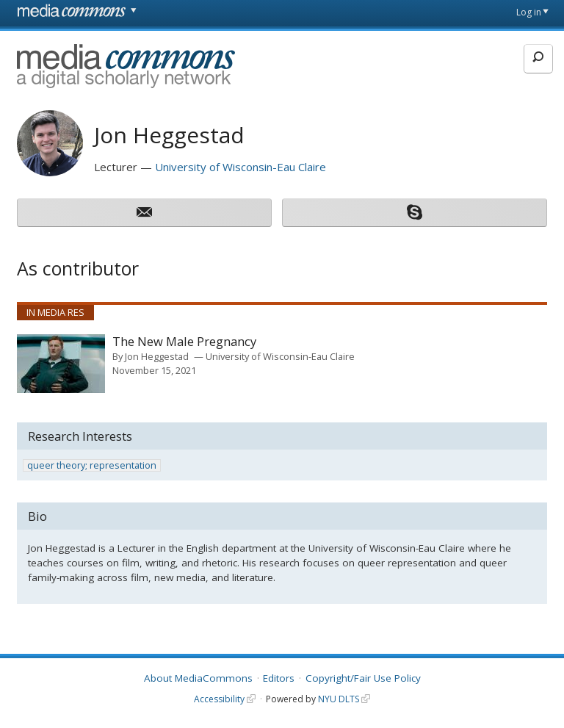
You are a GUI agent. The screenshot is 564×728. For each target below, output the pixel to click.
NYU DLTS (339, 699)
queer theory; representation (92, 465)
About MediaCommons (198, 678)
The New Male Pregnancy (184, 342)
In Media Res (55, 312)
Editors (279, 678)
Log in (529, 12)
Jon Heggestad (157, 356)
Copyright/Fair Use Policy (363, 678)
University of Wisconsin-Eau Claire (241, 167)
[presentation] (61, 364)
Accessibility (219, 699)
